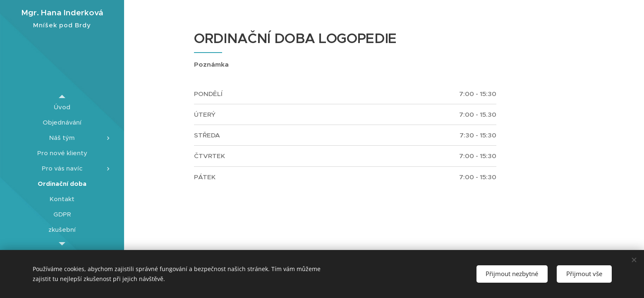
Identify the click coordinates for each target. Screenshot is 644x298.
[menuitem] (62, 107)
